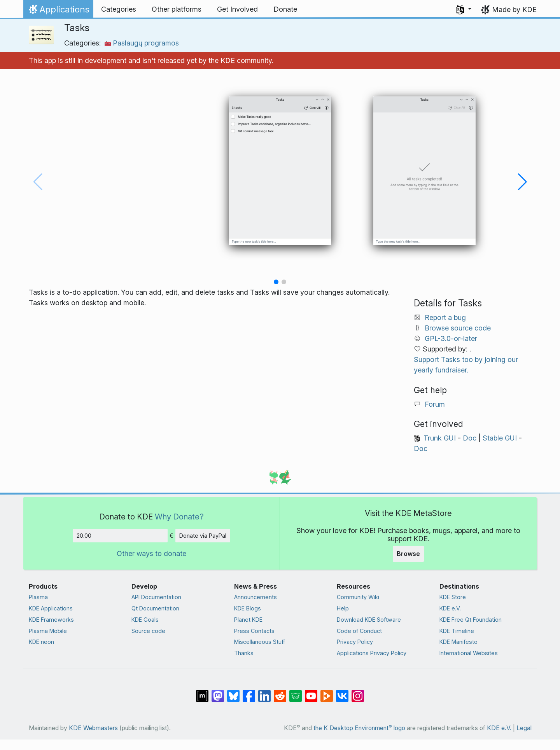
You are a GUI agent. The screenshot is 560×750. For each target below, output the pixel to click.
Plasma (38, 597)
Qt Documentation (155, 608)
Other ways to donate (151, 553)
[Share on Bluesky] (233, 692)
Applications (58, 11)
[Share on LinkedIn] (264, 692)
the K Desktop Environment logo (359, 728)
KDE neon (41, 642)
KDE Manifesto (458, 642)
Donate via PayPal (203, 536)
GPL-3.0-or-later (451, 338)
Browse (408, 554)
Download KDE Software (369, 620)
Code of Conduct (359, 631)
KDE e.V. (450, 608)
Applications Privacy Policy (372, 653)
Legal (524, 728)
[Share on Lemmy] (296, 692)
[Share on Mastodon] (218, 692)
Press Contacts (254, 631)
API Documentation (156, 597)
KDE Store (453, 597)
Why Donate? (179, 517)
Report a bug (445, 317)
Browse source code (458, 328)
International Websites (469, 653)
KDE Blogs (248, 608)
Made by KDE (514, 10)
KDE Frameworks (51, 620)
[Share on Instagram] (358, 692)
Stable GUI (500, 438)
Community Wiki (358, 597)
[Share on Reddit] (280, 692)
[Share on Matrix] (202, 692)
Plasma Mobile (48, 631)
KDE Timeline (457, 631)
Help (343, 608)
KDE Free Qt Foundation (471, 620)
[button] (464, 9)
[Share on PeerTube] (327, 692)
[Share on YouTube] (311, 692)
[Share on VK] (342, 692)
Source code (148, 631)
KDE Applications (51, 608)
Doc (470, 438)
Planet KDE (248, 620)
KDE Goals (145, 620)
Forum (435, 404)
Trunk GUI (440, 438)
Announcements (255, 597)
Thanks (244, 653)
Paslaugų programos (142, 43)
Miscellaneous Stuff (260, 642)
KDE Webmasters (93, 728)
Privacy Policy (355, 642)
